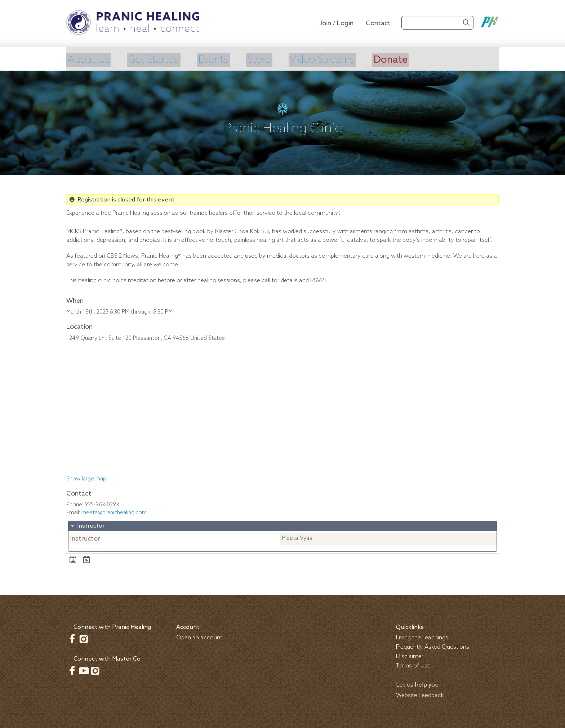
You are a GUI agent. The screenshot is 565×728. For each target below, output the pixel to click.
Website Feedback (420, 694)
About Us (90, 59)
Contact (378, 23)
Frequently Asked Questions (433, 646)
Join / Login (337, 23)
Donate (415, 59)
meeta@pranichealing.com (114, 512)
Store (273, 59)
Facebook (72, 638)
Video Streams (342, 59)
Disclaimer (410, 655)
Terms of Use (413, 665)
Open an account (199, 637)
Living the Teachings (422, 637)
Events (224, 59)
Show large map (86, 478)
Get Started (160, 59)
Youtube (84, 670)
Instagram (84, 638)
